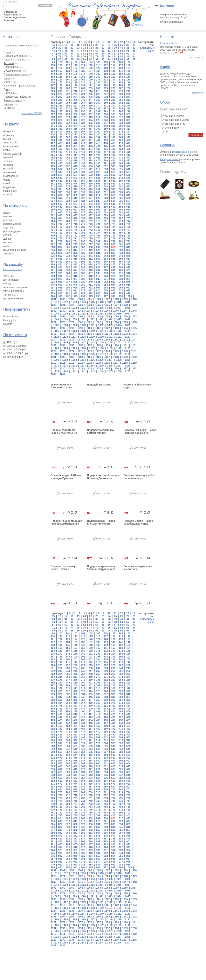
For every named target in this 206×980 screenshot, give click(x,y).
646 (113, 204)
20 (84, 45)
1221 (65, 366)
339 (121, 123)
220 (53, 94)
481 (113, 161)
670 (128, 210)
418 (53, 146)
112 (68, 65)
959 (68, 288)
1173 (62, 351)
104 (91, 62)
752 (83, 233)
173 (113, 80)
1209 (128, 360)
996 (98, 296)
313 (91, 117)
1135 (62, 340)
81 (115, 57)
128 (106, 68)
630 (75, 201)
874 (91, 265)
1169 (110, 348)
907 (91, 273)
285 (128, 109)
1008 (116, 299)
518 (60, 172)
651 (68, 207)
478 (91, 161)
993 (75, 296)
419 (60, 146)
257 (83, 103)
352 (53, 129)
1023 (80, 305)
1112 (110, 331)
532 (83, 175)
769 (128, 236)
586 (75, 189)
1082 (98, 322)
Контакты (9, 20)
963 (98, 288)
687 (91, 215)
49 (91, 51)
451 (53, 155)
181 (91, 83)
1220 (56, 366)
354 (68, 129)
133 (60, 71)
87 (66, 59)
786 (91, 241)
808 (91, 247)
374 (53, 135)
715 (53, 224)
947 (60, 285)
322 (75, 120)
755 (106, 233)
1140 (107, 340)
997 (106, 296)
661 (60, 210)
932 (113, 279)
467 (91, 158)
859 (60, 262)
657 (113, 207)
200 (68, 88)
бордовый (9, 187)
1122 (116, 334)
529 (60, 175)
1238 (134, 369)
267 (75, 106)
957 (53, 288)
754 (98, 233)
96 (121, 59)
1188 (110, 354)
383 (121, 135)
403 (106, 140)
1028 (125, 305)
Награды (9, 93)
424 (98, 146)
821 (106, 250)
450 (128, 152)
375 (60, 135)
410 (75, 143)
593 (128, 189)
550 (53, 181)
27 (128, 45)
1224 (92, 366)
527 (128, 172)
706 (68, 221)
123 (68, 68)
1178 (107, 351)
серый (7, 150)
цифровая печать (13, 298)
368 (91, 132)
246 (83, 100)
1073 (101, 319)
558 (113, 181)
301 (83, 114)
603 (121, 192)
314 (98, 117)
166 (60, 80)
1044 (98, 311)
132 (53, 71)
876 (106, 265)
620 (83, 198)
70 (134, 54)
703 (128, 218)
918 (91, 276)
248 (98, 100)
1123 (125, 334)
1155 (71, 345)
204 (98, 88)
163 (121, 77)
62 (84, 54)
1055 (110, 314)
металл (8, 242)
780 (128, 239)
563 (68, 184)
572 (53, 187)
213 (83, 91)
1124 (134, 334)
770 (53, 239)
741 (83, 230)
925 (60, 279)
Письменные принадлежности (21, 46)
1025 (98, 305)
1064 (107, 317)
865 (106, 262)
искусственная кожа (15, 250)
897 (98, 270)
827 (68, 253)
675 (83, 213)
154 (53, 77)
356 (83, 129)
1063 (98, 317)
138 (98, 71)
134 (68, 71)
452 (60, 155)
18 (72, 45)
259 (98, 103)
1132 (119, 337)
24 (109, 45)
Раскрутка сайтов (170, 159)
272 (113, 106)
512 (98, 169)
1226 (110, 366)
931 (106, 279)
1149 (101, 343)
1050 (65, 314)
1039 (53, 311)
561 (53, 184)
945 (128, 282)
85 (53, 59)
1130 (101, 337)
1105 (134, 328)
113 (75, 65)
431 (68, 149)
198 (53, 88)
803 (53, 247)
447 (106, 152)
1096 (53, 328)
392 (106, 137)
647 (121, 204)
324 (91, 120)
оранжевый (10, 172)
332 (68, 123)
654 (91, 207)
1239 (56, 371)
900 (121, 270)
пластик (8, 220)
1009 (125, 299)
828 (75, 253)
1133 (128, 337)
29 (53, 48)
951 (91, 285)
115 (91, 65)
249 (106, 100)
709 (91, 221)
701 (113, 218)
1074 (110, 319)
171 (98, 80)
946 (53, 285)
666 (98, 210)
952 (98, 285)
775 (91, 239)
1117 (71, 334)
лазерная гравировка (15, 287)
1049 (56, 314)
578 (98, 187)
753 (91, 233)
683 (60, 215)
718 (75, 224)
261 (113, 103)
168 (75, 80)
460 (121, 155)
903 (60, 273)
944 (121, 282)
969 (60, 291)
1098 (71, 328)
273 (121, 106)
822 (113, 250)
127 (98, 68)
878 (121, 265)
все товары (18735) (32, 113)
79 (103, 57)
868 (128, 262)
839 (75, 256)
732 (98, 227)
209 (53, 91)
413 (98, 143)
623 (106, 198)
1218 (125, 363)
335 (91, 123)
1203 (74, 360)
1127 (74, 337)
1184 (74, 354)
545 (98, 178)
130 (121, 68)
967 (128, 288)
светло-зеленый (12, 154)
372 (121, 132)
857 (128, 259)
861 (75, 262)
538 (128, 175)
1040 (62, 311)
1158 (98, 345)
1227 (119, 366)
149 (98, 74)
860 (68, 262)
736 (128, 227)
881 (60, 267)
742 (91, 230)
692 (128, 215)
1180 (125, 351)
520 (75, 172)
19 (78, 45)
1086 (134, 322)
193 (98, 85)
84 (134, 57)
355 (75, 129)
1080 (80, 322)
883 (75, 267)
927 (75, 279)
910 (113, 273)
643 (91, 204)
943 (113, 282)
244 (68, 100)
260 (106, 103)
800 (113, 244)
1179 (116, 351)
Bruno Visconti (11, 317)
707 (75, 221)
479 (98, 161)
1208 (119, 360)
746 (121, 230)
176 (53, 83)
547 (113, 178)
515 (121, 169)
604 (128, 192)
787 (98, 241)
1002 (62, 299)
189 (68, 85)
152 (121, 74)
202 (83, 88)
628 (60, 201)
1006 (98, 299)
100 (60, 62)
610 (91, 195)
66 (109, 54)
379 (91, 135)
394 (121, 137)
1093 (110, 325)
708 (83, 221)
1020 (53, 305)
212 (75, 91)
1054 (101, 314)
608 (75, 195)
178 (68, 83)
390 (91, 137)
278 (75, 109)
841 (91, 256)
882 (68, 267)
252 (128, 100)
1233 (89, 369)
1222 (74, 366)
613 (113, 195)
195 (113, 85)
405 (121, 140)
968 (53, 291)
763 (83, 236)
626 (128, 198)
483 (128, 161)
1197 (107, 357)
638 (53, 204)
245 (75, 100)
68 (121, 54)
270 (98, 106)
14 (134, 42)
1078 (62, 322)
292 (98, 111)
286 (53, 111)
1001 (53, 299)
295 (121, 111)
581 (121, 187)
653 (83, 207)
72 (60, 57)
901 (128, 270)
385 (53, 137)
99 (53, 62)
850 (75, 259)
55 (128, 51)
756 (113, 233)
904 (68, 273)
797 (91, 244)
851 (83, 259)
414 (106, 143)
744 (106, 230)
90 (84, 59)
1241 (74, 371)
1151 (119, 343)
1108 (74, 331)
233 (68, 97)
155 (60, 77)
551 (60, 181)
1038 (128, 308)
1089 (74, 325)
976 (113, 291)
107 (113, 62)
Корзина (167, 6)
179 (75, 83)
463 (60, 158)
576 (83, 187)
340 (128, 123)
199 (60, 88)
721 (98, 224)
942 (106, 282)
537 (121, 175)
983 (83, 293)
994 (83, 296)
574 (68, 187)
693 (53, 218)
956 (128, 285)
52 (109, 51)
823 (121, 250)
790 (121, 241)
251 (121, 100)
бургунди (8, 131)
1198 (116, 357)
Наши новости (12, 15)
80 (109, 57)
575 (75, 187)
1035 (101, 308)
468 (98, 158)
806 (75, 247)
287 (60, 111)
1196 (98, 357)
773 (75, 239)
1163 (56, 348)
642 (83, 204)
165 (53, 80)
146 (75, 74)
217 (113, 91)
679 (113, 213)
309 (60, 117)
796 (83, 244)
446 (98, 152)
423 (91, 146)
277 (68, 109)
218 (121, 91)
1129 (92, 337)
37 (103, 48)
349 (113, 126)
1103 (116, 328)
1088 (65, 325)
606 (60, 195)
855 (113, 259)
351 (128, 126)
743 (98, 230)
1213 (80, 363)
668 (113, 210)
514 (113, 169)
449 (121, 152)
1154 (62, 345)
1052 (83, 314)
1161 (125, 345)
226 (98, 94)
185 (121, 83)
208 (128, 88)
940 (91, 282)
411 (83, 143)
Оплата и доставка (15, 18)
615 (128, 195)
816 (68, 250)
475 (68, 161)
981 (68, 293)
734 (113, 227)
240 (121, 97)
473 (53, 161)
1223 (83, 366)
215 (98, 91)
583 (53, 189)
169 (83, 80)
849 (68, 259)
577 (91, 187)
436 (106, 149)
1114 (128, 331)
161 (106, 77)
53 (115, 51)
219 (128, 91)
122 (60, 68)
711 (106, 221)
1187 (101, 354)
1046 (116, 311)
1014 (83, 302)
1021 (62, 305)
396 (53, 140)
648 (128, 204)
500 (91, 166)
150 (106, 74)
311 (75, 117)
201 (75, 88)
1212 (71, 363)
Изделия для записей (16, 56)
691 (121, 215)
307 (128, 114)
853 (98, 259)
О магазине (10, 12)
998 (113, 296)
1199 (125, 357)
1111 (101, 331)
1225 (101, 366)
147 (83, 74)
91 (91, 59)
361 (121, 129)
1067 (134, 317)
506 (53, 169)
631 (83, 201)
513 (106, 169)
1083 (107, 322)
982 (75, 293)
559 (121, 181)
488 (83, 163)
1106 (56, 331)
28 (134, 45)
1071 (83, 319)
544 (91, 178)
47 (78, 51)
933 (121, 279)
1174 (71, 351)
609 (83, 195)
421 (75, 146)
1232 (80, 369)
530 (68, 175)
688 (98, 215)
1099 (80, 328)
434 (91, 149)
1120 (98, 334)
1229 (53, 369)
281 (98, 109)
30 (60, 48)
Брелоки (9, 104)
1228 (128, 366)
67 (115, 54)
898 (106, 270)
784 (75, 241)
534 (98, 175)
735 (121, 227)
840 (83, 256)
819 (91, 250)
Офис (7, 82)
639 (60, 204)
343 (68, 126)
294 (113, 111)
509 (75, 169)
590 (106, 189)
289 (75, 111)
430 (60, 149)
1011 (56, 302)
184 (113, 83)
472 (128, 158)
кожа (6, 246)
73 (66, 57)
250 (113, 100)
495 (53, 166)
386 (60, 137)
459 (113, 155)
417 (128, 143)
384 (128, 135)
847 (53, 259)
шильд (7, 284)
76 (84, 57)
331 (60, 123)
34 (84, 48)
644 (98, 204)
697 (83, 218)
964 (106, 288)
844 (113, 256)
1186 (92, 354)
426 (113, 146)
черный (8, 195)
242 (53, 100)
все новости (197, 57)
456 (91, 155)
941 (98, 282)
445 (91, 152)
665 (91, 210)
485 (60, 163)
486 (68, 163)
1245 (110, 371)
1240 (65, 371)
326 (106, 120)
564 (75, 184)
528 (53, 175)
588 (91, 189)
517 (53, 172)
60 (72, 54)
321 (68, 120)
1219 (134, 363)
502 (106, 166)
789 (113, 241)
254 (60, 103)
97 (128, 59)
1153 (53, 345)
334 (83, 123)
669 (121, 210)
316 (113, 117)
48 (84, 51)
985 (98, 293)
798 (98, 244)
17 (66, 45)
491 (106, 163)
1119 (89, 334)
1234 (98, 369)
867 (121, 262)
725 (128, 224)
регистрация (176, 22)
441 (60, 152)
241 (128, 97)
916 (75, 276)
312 (83, 117)
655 (98, 207)
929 (91, 279)
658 (121, 207)
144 (60, 74)
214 (91, 91)
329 (128, 120)
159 (91, 77)
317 (121, 117)
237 (98, 97)
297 (53, 114)
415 (113, 143)
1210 (53, 363)
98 (134, 59)
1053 (92, 314)
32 (72, 48)
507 (60, 169)
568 (106, 184)
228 (113, 94)
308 (53, 117)
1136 (71, 340)
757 (121, 233)
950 (83, 285)
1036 (110, 308)
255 (68, 103)
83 (128, 57)
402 (98, 140)
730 (83, 227)
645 (106, 204)
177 (60, 83)
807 (83, 247)
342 (60, 126)
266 (68, 106)
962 (91, 288)
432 (75, 149)
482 (121, 161)
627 (53, 201)
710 (98, 221)
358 (98, 129)
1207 (110, 360)
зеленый (8, 161)
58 (60, 54)
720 (91, 224)
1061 (80, 317)
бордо (7, 180)
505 (128, 166)
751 (75, 233)
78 (97, 57)
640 (68, 204)
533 (91, 175)
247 (91, 100)
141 (121, 71)
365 (68, 132)
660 (53, 210)
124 (75, 68)
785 (83, 241)
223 (75, 94)
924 (53, 279)
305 (113, 114)
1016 (101, 302)
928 (83, 279)
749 (60, 233)
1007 (107, 299)
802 (128, 244)
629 (68, 201)
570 (121, 184)
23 (103, 45)
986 (106, 293)
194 (106, 85)
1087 (56, 325)
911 (121, 273)
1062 (89, 317)
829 (83, 253)
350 (121, 126)
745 (113, 230)
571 (128, 184)
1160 (116, 345)
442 (68, 152)
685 (75, 215)
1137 (80, 340)
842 (98, 256)
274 (128, 106)
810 (106, 247)
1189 (119, 354)
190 (75, 85)
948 (68, 285)
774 (83, 239)
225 (91, 94)
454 (75, 155)
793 (60, 244)
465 (75, 158)
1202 (65, 360)
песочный (9, 135)
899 (113, 270)
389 (83, 137)
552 (68, 181)
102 (75, 62)
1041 (71, 311)
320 (60, 120)
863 (91, 262)
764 (91, 236)
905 (75, 273)
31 (66, 48)
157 (75, 77)
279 (83, 109)
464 (68, 158)
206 (113, 88)
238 (106, 97)
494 (128, 163)
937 (68, 282)
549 (128, 178)
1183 (65, 354)
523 (98, 172)
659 (128, 207)
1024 (89, 305)
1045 (107, 311)
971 (75, 291)
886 (98, 267)
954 (113, 285)
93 (103, 59)
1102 (107, 328)
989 (128, 293)
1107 (65, 331)
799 (106, 244)
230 (128, 94)
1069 (65, 319)
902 (53, 273)
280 (91, 109)
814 (53, 250)
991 (60, 296)
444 (83, 152)
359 (106, 129)
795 (75, 244)
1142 (125, 340)
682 (53, 215)
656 (106, 207)
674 (75, 213)
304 (106, 114)
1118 (80, 334)
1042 (80, 311)
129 (113, 68)
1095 (128, 325)
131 (128, 68)
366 (75, 132)
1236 (116, 369)
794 (68, 244)
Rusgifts (8, 324)
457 (98, 155)
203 (91, 88)
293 (106, 111)
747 (128, 230)
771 (60, 239)
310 (68, 117)
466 (83, 158)
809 (98, 247)
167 (68, 80)
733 (106, 227)
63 (91, 54)
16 (60, 45)
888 (113, 267)
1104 (125, 328)
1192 (62, 357)
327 (113, 120)
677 (98, 213)
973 (91, 291)
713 (121, 221)
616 (53, 198)
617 (60, 198)
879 (128, 265)
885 (91, 267)
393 (113, 137)
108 (121, 62)
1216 (107, 363)
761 (68, 236)
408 (60, 143)
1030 (56, 308)
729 (75, 227)
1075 (119, 319)
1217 (116, 363)
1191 (53, 357)
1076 (128, 319)
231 (53, 97)
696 (75, 218)
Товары (75, 37)
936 (60, 282)
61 (78, 54)
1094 (119, 325)
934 (128, 279)
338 (113, 123)
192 (91, 85)
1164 (65, 348)
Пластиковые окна (183, 152)
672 (60, 213)
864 (98, 262)
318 (128, 117)
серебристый (11, 146)
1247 (128, 371)
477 (83, 161)
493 (121, 163)
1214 (89, 363)
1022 (71, 305)
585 (68, 189)
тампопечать (11, 295)
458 (106, 155)
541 (68, 178)
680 (121, 213)
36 (97, 48)
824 (128, 250)
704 (53, 221)
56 (134, 51)
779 (121, 239)
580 (113, 187)
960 (75, 288)
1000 (129, 296)
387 (68, 137)
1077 (53, 322)
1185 (83, 354)
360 (113, 129)
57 (53, 54)
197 (128, 85)
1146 (74, 343)
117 (106, 65)
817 (75, 250)
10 (109, 42)
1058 (53, 317)
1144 (56, 343)
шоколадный (11, 176)
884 (83, 267)
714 (128, 221)
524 (106, 172)
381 (106, 135)
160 (98, 77)
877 (113, 265)
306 (121, 114)
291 (91, 111)
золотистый (10, 143)
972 (83, 291)
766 (106, 236)
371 (113, 132)
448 (113, 152)
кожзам (7, 216)
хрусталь (8, 228)
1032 (74, 308)
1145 (65, 343)
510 (83, 169)
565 (83, 184)
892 (60, 270)
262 (121, 103)
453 (68, 155)
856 (121, 259)
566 (91, 184)
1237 (125, 369)
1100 (89, 328)
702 (121, 218)
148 (91, 74)
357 (91, 129)
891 (53, 270)
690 (113, 215)
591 (113, 189)
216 (106, 91)
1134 (53, 340)
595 (60, 192)
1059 (62, 317)
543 (83, 178)
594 (53, 192)
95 (115, 59)
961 (83, 288)
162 (113, 77)
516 (128, 169)
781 (53, 241)
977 (121, 291)
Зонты (7, 108)
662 (68, 210)
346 (91, 126)
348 (106, 126)
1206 (101, 360)
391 (98, 137)
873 (83, 265)
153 (128, 74)
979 (53, 293)
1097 (62, 328)
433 (83, 149)
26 (121, 45)
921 (113, 276)
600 (98, 192)
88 (72, 59)
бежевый (8, 165)
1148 (92, 343)
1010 (134, 299)
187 (53, 85)
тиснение (9, 276)
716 (60, 224)
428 (128, 146)
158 (83, 77)
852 (91, 259)
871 (68, 265)
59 (66, 54)
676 (91, 213)
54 (121, 51)
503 (113, 166)
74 (72, 57)
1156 (80, 345)
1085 (125, 322)
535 (106, 175)
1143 (134, 340)
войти (163, 22)
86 (60, 59)
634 (106, 201)
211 (68, 91)
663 (75, 210)
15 (53, 45)
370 (106, 132)
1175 (80, 351)
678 (106, 213)
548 (121, 178)
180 (83, 83)
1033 (83, 308)
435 (98, 149)
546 (106, 178)
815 (60, 250)
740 (75, 230)
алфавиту (146, 48)
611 (98, 195)
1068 (56, 319)
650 (60, 207)
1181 (134, 351)
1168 (101, 348)
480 (106, 161)
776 (98, 239)
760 (60, 236)
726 (53, 227)
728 (68, 227)
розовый (8, 169)
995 (91, 296)
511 (91, 169)
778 (113, 239)
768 (121, 236)
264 (53, 106)
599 (91, 192)
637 (128, 201)
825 (53, 253)
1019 (128, 302)
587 (83, 189)
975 (106, 291)
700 (106, 218)
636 (121, 201)
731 (91, 227)
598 (83, 192)
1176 (89, 351)
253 (53, 103)
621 (91, 198)
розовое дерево (12, 231)
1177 (98, 351)
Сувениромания (13, 71)
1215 (98, 363)
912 (128, 273)
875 (98, 265)
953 (106, 285)
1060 (71, 317)
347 (98, 126)
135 (75, 71)
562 (60, 184)
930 (98, 279)
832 (106, 253)
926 (68, 279)
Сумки (7, 52)
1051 (74, 314)
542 (75, 178)
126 (91, 68)
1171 (128, 348)
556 (98, 181)
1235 (107, 369)
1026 (107, 305)
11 (115, 42)
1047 (125, 311)
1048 (134, 311)
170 (91, 80)
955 (121, 285)
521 (83, 172)
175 (128, 80)
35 (91, 48)
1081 (89, 322)
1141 (116, 340)
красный (8, 157)
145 (68, 74)
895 (83, 270)
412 (91, 143)
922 (121, 276)
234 (75, 97)
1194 (80, 357)
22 (97, 45)
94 (109, 59)
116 (98, 65)
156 (68, 77)
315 (106, 117)
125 (83, 68)
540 (60, 178)
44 (60, 51)
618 (68, 198)
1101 (98, 328)
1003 (71, 299)
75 (78, 57)
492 (113, 163)
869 (53, 265)
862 (83, 262)
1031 (65, 308)
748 (53, 233)
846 (128, 256)
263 (128, 103)
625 (121, 198)
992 (68, 296)
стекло (7, 235)
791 (128, 241)
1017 (110, 302)
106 (106, 62)
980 (60, 293)
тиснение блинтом (14, 291)
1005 (89, 299)
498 (75, 166)
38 (109, 48)
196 (121, 85)
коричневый (10, 191)
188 (60, 85)
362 (128, 129)
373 (128, 132)
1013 (74, 302)
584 (60, 189)
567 (98, 184)
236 (91, 97)
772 (68, 239)
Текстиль (9, 63)
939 (83, 282)
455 (83, 155)
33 (78, 48)
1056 (119, 314)
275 (53, 109)
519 (68, 172)
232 (60, 97)
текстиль (8, 254)
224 (83, 94)
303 (98, 114)
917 (83, 276)
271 (106, 106)
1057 (128, 314)
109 (128, 62)
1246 (119, 371)
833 (113, 253)
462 (53, 158)
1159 (107, 345)
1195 (89, 357)
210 (60, 91)
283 (113, 109)
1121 (107, 334)
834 (121, 253)
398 (68, 140)
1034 (92, 308)
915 (68, 276)
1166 (83, 348)
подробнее (197, 93)
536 (113, 175)
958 (60, 288)
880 (53, 267)
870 (60, 265)
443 (75, 152)
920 (106, 276)
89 (78, 59)
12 (121, 42)
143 (53, 74)
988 (121, 293)
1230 (62, 369)
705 (60, 221)
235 (83, 97)
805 (68, 247)
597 (75, 192)
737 (53, 230)
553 (75, 181)
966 (121, 288)
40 (121, 48)
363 (53, 132)
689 (106, 215)
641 (75, 204)
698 (91, 218)
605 (53, 195)
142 (128, 71)
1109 (83, 331)
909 (106, 273)
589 (98, 189)
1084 (116, 322)
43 (53, 51)
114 (83, 65)
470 (113, 158)
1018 (119, 302)
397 (60, 140)
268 (83, 106)
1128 (83, 337)
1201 (56, 360)
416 (121, 143)
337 (106, 123)
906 (83, 273)
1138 (89, 340)
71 (53, 57)
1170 (119, 348)
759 (53, 236)
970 (68, 291)
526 (121, 172)
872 (75, 265)
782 (60, 241)
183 (106, 83)
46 (72, 51)
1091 (92, 325)
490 (98, 163)
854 (106, 259)
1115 (53, 334)
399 (75, 140)
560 (128, 181)
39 (115, 48)
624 (113, 198)
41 (128, 48)
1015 (92, 302)
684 (68, 215)
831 (98, 253)
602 (113, 192)
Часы (7, 78)
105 (98, 62)
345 (83, 126)
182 (98, 83)
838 (68, 256)
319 (53, 120)
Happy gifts (9, 320)
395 (128, 137)
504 (121, 166)
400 (83, 140)
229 (121, 94)
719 (83, 224)
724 (121, 224)
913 (53, 276)
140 (113, 71)
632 (91, 201)
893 (68, 270)
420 (68, 146)
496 (60, 166)
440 (53, 152)
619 (75, 198)
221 (60, 94)
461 (128, 155)
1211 (62, 363)
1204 (83, 360)
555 (91, 181)
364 (60, 132)
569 (113, 184)
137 (91, 71)
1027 (116, 305)
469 (106, 158)
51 (103, 51)
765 (98, 236)
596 (68, 192)
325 (98, 120)
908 (98, 273)
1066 (125, 317)
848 (60, 259)
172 (106, 80)
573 (60, 187)
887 (106, 267)
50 (97, 51)
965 (113, 288)
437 (113, 149)
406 (128, 140)
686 (83, 215)
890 (128, 267)
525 (113, 172)
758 (128, 233)
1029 (134, 305)
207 (121, 88)
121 (53, 68)
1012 (65, 302)
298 (60, 114)
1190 (128, 354)
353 (60, 129)
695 (68, 218)
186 (128, 83)
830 (91, 253)
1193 (71, 357)
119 (121, 65)
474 (60, 161)
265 (60, 106)
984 (91, 293)
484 (53, 163)
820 (98, 250)
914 (60, 276)
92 (97, 59)
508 (68, 169)
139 (106, 71)
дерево (7, 239)
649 (53, 207)
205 (106, 88)
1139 (98, 340)
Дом (6, 89)
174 (121, 80)
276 (60, 109)
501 (98, 166)
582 (128, 187)
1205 (92, 360)
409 (68, 143)
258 (91, 103)
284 (121, 109)
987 (113, 293)
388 (75, 137)
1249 (62, 374)
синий (7, 183)
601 (106, 192)
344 (75, 126)
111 (60, 65)
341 (53, 126)
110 (53, 65)
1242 (83, 371)
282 (106, 109)
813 (128, 247)
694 (60, 218)
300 (75, 114)
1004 (80, 299)
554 (83, 181)
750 (68, 233)
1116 (62, 334)
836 (53, 256)
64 (97, 54)
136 (83, 71)
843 (106, 256)
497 (68, 166)
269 (91, 106)
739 (68, 230)
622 (98, 198)
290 (83, 111)
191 (83, 85)
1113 (119, 331)
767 (113, 236)
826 (60, 253)
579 (106, 187)
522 (91, 172)
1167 (92, 348)
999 (121, 296)
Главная (58, 37)
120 (128, 65)
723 (113, 224)
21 (91, 45)
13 (128, 42)
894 (75, 270)
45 (66, 51)
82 (121, 57)
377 (75, 135)
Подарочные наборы (16, 97)
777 (106, 239)
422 (83, 146)
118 (113, 65)
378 (83, 135)
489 (91, 163)
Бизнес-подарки (13, 100)
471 (121, 158)
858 (53, 262)
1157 (89, 345)
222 (68, 94)
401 (91, 140)
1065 (116, 317)
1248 (53, 374)
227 (106, 94)
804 (60, 247)
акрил (7, 213)
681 (128, 213)
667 (106, 210)
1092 (101, 325)
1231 (71, 369)
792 (53, 244)
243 (60, 100)
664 (83, 210)
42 (134, 48)
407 (53, 143)
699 (98, 218)
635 (113, 201)
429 (53, 149)
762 (75, 236)
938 (75, 282)
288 (68, 111)
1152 (128, 343)
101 (68, 62)
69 (128, 54)
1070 (74, 319)
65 (103, 54)
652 (75, 207)
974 (98, 291)
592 (121, 189)
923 (128, 276)
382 (113, 135)
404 (113, 140)
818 (83, 250)
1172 (53, 351)
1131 (110, 337)
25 (115, 45)
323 (83, 120)
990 (53, 296)
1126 (65, 337)
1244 (101, 371)
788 (106, 241)
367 (83, 132)
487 (75, 163)
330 (53, 123)
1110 (92, 331)
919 (98, 276)
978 (128, 291)
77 (91, 57)
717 (68, 224)
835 (128, 253)
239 (113, 97)
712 (113, 221)
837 (60, 256)
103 (83, 62)
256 (75, 103)
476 (75, 161)
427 (121, 146)
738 (60, 230)
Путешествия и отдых (16, 74)
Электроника (11, 67)
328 (121, 120)
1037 (119, 308)
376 (68, 135)
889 (121, 267)
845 (121, 256)
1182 (56, 354)
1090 (83, 325)
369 (98, 132)
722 (106, 224)
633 (98, 201)
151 (113, 74)
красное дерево (12, 224)
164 (128, 77)
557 (106, 181)
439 (128, 149)
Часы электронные (15, 60)
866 (113, 262)
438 (121, 149)
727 (60, 227)
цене (151, 51)
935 (53, 282)
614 (121, 195)
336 (98, 123)
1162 (134, 345)
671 (53, 213)
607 (68, 195)
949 (75, 285)
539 (53, 178)
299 (68, 114)
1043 (89, 311)
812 (121, 247)
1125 (56, 337)
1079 (71, 322)
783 (68, 241)
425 (106, 146)
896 (91, 270)
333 (75, 123)
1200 (134, 357)
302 (91, 114)
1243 (92, 371)
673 (68, 213)
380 (98, 135)
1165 (74, 348)
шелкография (11, 280)
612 (106, 195)
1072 (92, 319)
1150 (110, 343)
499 (83, 166)
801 (121, 244)
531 (75, 175)
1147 (83, 343)
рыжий (7, 139)
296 (128, 111)
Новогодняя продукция (17, 86)
